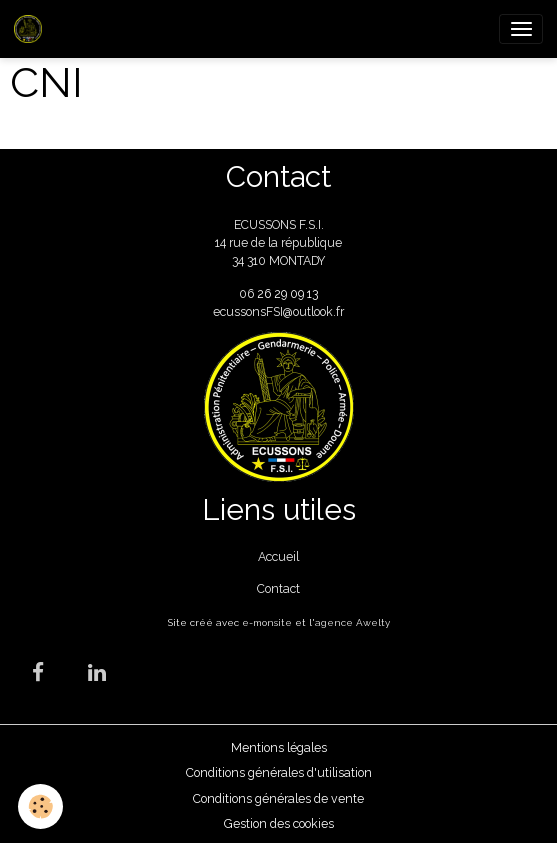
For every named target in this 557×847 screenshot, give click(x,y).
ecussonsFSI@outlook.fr (278, 311)
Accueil (278, 556)
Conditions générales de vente (278, 798)
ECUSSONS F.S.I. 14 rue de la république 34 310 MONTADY (278, 243)
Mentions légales (279, 747)
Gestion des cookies (279, 823)
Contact (278, 588)
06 (248, 293)
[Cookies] (40, 806)
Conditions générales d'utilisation (279, 772)
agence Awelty (352, 622)
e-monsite (267, 622)
